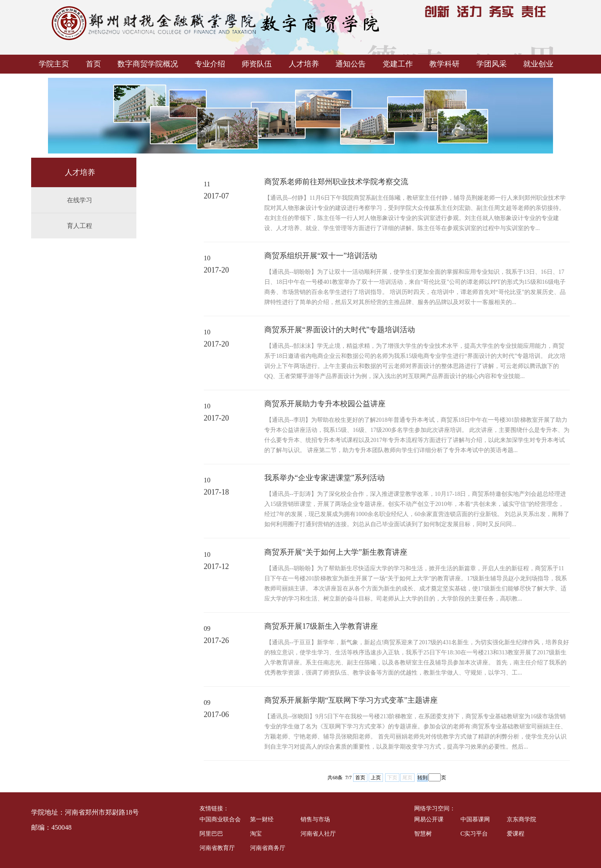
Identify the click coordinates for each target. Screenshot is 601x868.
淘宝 (256, 834)
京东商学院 (521, 819)
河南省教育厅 (217, 848)
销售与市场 (315, 819)
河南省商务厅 (268, 848)
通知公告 (351, 64)
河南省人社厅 (318, 834)
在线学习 (80, 200)
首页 (93, 64)
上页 (376, 778)
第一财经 (262, 819)
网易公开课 (429, 819)
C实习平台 (474, 834)
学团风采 (492, 64)
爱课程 (516, 834)
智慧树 (423, 834)
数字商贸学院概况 (148, 64)
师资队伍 (257, 64)
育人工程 (80, 226)
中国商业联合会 (220, 819)
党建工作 (398, 64)
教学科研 (444, 64)
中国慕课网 (475, 819)
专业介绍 (210, 64)
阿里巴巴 (211, 834)
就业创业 (538, 64)
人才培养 (304, 64)
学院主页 (54, 64)
